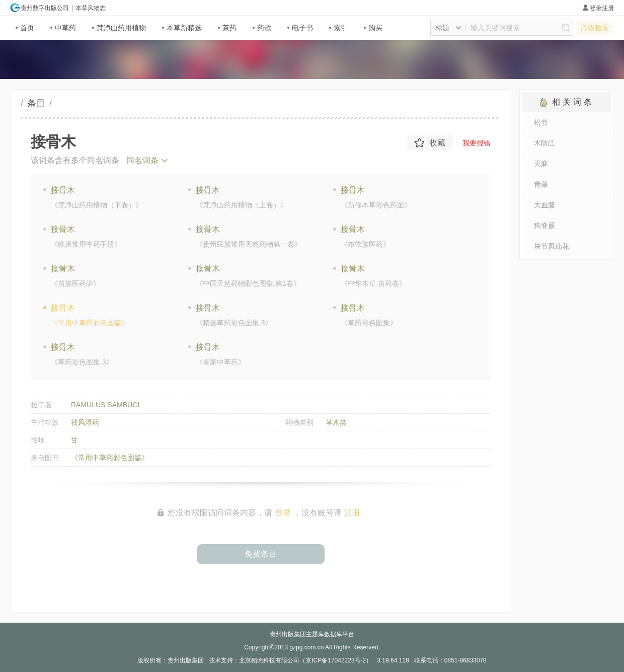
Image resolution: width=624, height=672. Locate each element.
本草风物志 (91, 8)
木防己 (544, 143)
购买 (373, 28)
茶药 (227, 28)
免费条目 (261, 554)
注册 (352, 513)
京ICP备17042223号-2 (336, 660)
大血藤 (544, 205)
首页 (25, 28)
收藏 (430, 143)
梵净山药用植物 (119, 28)
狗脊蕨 (544, 226)
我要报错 (477, 143)
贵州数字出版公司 (40, 8)
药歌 (262, 28)
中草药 (63, 28)
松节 (541, 122)
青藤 (541, 184)
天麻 (541, 164)
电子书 (300, 28)
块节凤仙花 (552, 246)
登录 (283, 513)
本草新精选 (182, 28)
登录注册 (598, 8)
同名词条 (142, 160)
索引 (338, 28)
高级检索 (595, 28)
